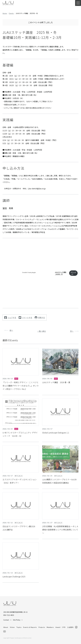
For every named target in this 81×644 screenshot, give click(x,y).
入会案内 (70, 627)
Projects (42, 627)
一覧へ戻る (42, 331)
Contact (6, 620)
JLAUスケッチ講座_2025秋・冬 (61, 273)
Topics (19, 627)
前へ (11, 330)
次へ (72, 331)
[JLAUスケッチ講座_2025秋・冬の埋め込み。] (29, 272)
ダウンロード (73, 273)
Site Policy (17, 620)
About (6, 627)
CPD (64, 627)
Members (50, 627)
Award (58, 627)
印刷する (41, 318)
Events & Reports (30, 627)
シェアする (12, 318)
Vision (12, 627)
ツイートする (27, 318)
